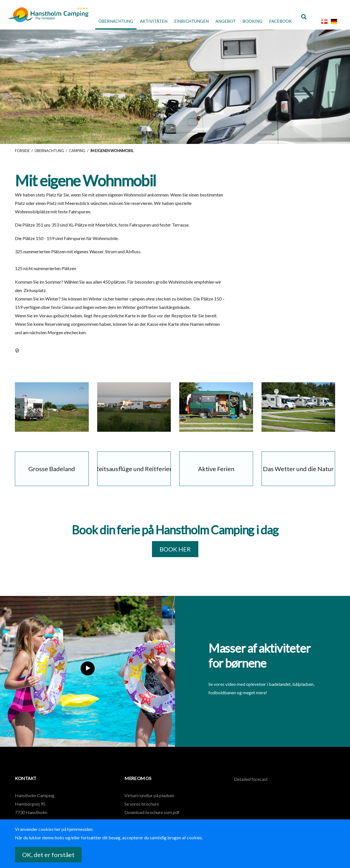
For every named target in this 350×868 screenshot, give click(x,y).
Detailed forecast (251, 784)
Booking (248, 21)
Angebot (220, 21)
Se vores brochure (142, 808)
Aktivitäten (142, 21)
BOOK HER (175, 554)
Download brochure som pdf (152, 817)
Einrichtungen (183, 21)
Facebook (278, 21)
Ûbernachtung (101, 21)
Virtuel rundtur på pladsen (149, 800)
